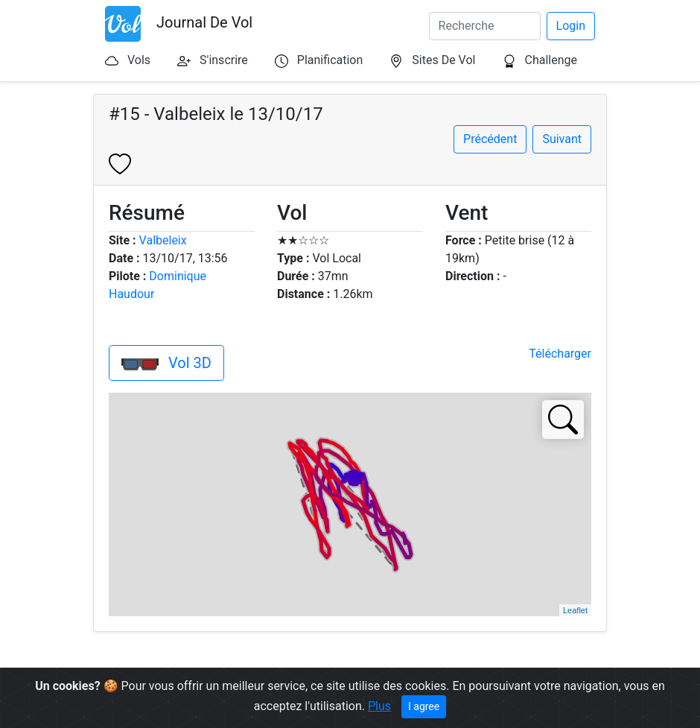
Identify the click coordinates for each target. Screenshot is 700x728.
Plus (379, 706)
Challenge (551, 60)
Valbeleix (163, 240)
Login (571, 26)
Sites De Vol (443, 60)
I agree (424, 706)
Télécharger (560, 354)
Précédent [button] (490, 139)
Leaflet (575, 610)
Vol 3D (166, 363)
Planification (330, 60)
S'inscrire (224, 60)
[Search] (485, 26)
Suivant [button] (562, 139)
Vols (139, 60)
